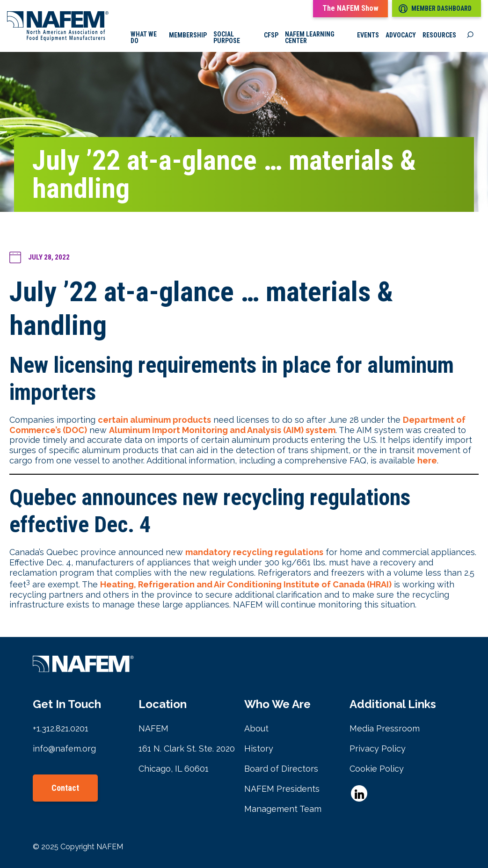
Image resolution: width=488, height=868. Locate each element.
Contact (65, 788)
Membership (188, 35)
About (256, 728)
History (259, 749)
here (427, 460)
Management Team (283, 809)
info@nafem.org (64, 749)
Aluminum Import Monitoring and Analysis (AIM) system (222, 430)
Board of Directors (281, 769)
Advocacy (401, 35)
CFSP (271, 35)
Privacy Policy (378, 749)
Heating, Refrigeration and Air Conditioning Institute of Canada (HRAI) (246, 584)
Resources (439, 35)
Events (368, 35)
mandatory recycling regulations (254, 552)
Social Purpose (227, 37)
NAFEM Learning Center (310, 37)
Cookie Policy (377, 769)
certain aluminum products (154, 420)
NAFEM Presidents (282, 789)
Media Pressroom (385, 728)
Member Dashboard (435, 9)
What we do (144, 37)
